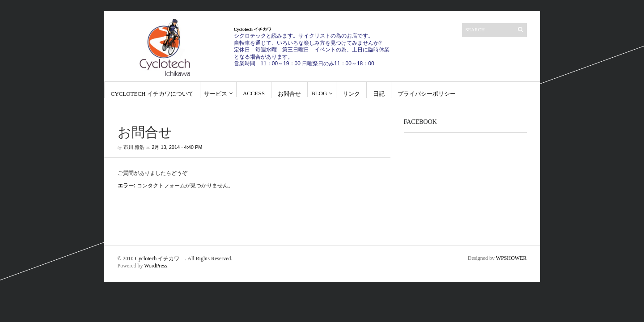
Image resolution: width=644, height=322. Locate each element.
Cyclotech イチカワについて (152, 94)
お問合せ (289, 94)
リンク (351, 94)
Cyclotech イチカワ (160, 258)
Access (254, 93)
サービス (216, 94)
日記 (379, 94)
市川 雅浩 (134, 147)
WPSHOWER (511, 258)
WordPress (156, 266)
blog (319, 93)
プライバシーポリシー (427, 94)
